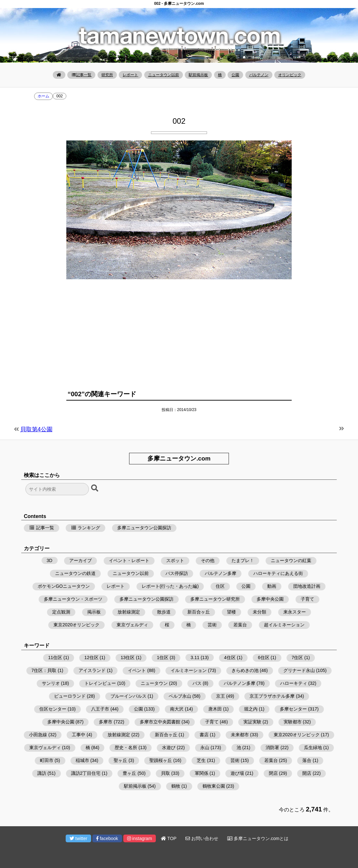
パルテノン (259, 75)
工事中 (79, 735)
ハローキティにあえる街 (278, 573)
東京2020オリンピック (76, 625)
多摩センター (293, 709)
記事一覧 (81, 75)
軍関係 (202, 773)
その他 (208, 560)
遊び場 (237, 773)
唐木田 (215, 709)
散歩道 (164, 612)
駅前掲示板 (198, 75)
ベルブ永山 (180, 696)
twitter (78, 838)
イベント (137, 670)
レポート (130, 75)
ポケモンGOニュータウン (64, 586)
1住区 (163, 658)
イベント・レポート (129, 560)
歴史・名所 (126, 747)
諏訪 (42, 773)
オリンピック (290, 75)
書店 (204, 735)
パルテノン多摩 (221, 573)
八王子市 (100, 709)
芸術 (212, 625)
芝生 (201, 760)
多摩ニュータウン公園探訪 (144, 528)
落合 (307, 760)
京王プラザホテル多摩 (272, 696)
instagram (140, 838)
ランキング (86, 528)
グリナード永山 (299, 670)
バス (197, 683)
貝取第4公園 (36, 429)
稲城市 (82, 760)
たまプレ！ (243, 560)
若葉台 (240, 625)
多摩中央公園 (270, 599)
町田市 (47, 760)
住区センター (53, 709)
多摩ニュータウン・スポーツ (73, 599)
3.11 (195, 658)
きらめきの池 (245, 670)
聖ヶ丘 (120, 760)
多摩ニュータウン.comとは (258, 838)
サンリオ (51, 683)
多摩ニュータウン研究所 (215, 599)
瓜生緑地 (313, 747)
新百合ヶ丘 (199, 612)
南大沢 (177, 709)
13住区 (128, 658)
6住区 (264, 658)
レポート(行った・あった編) (170, 586)
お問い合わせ (202, 838)
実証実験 (252, 722)
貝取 (165, 773)
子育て (307, 599)
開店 (307, 773)
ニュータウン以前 (164, 75)
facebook (107, 838)
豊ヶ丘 (129, 773)
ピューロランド (70, 696)
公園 (235, 75)
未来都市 (240, 735)
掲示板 (94, 612)
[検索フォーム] (57, 489)
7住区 (297, 658)
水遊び (169, 747)
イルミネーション (189, 670)
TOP (169, 838)
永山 (205, 747)
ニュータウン (154, 683)
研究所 (107, 75)
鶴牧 (176, 786)
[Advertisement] (179, 331)
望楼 (231, 612)
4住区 (230, 658)
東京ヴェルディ (132, 625)
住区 (220, 586)
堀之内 (251, 709)
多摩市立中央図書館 (160, 722)
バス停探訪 (177, 573)
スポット (175, 560)
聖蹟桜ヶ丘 (161, 760)
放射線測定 (129, 612)
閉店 (273, 773)
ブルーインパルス (128, 696)
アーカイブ (80, 560)
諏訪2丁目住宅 (86, 773)
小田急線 (38, 735)
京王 (221, 696)
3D (50, 560)
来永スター (295, 612)
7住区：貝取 (44, 670)
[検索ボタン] (95, 488)
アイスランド (92, 670)
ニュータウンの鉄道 (75, 573)
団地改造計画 (307, 586)
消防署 (272, 747)
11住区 (55, 658)
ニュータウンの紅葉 (291, 560)
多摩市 (106, 722)
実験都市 (293, 722)
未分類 (259, 612)
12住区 (91, 658)
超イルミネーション (284, 625)
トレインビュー (100, 683)
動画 (272, 586)
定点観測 (61, 612)
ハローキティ (294, 683)
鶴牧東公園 (214, 786)
